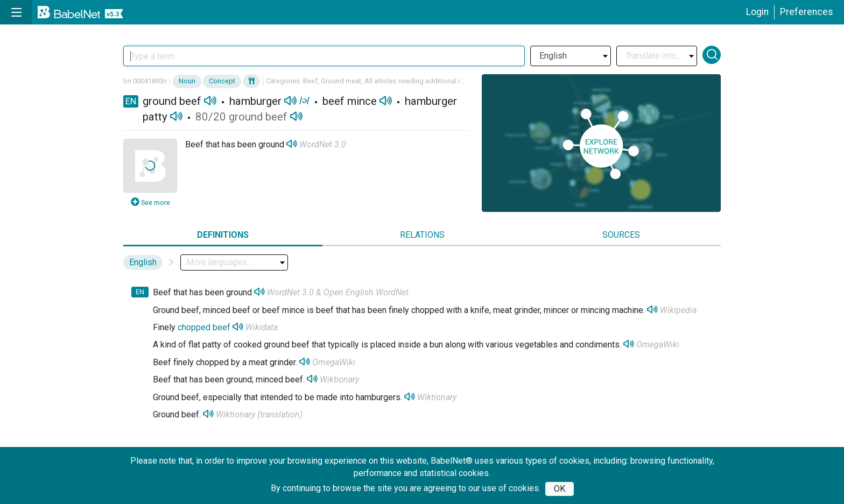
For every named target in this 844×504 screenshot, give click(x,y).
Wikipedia (678, 310)
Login (757, 12)
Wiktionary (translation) (259, 414)
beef (221, 327)
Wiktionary (339, 379)
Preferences (807, 12)
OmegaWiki (658, 345)
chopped (194, 327)
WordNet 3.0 (323, 144)
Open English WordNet (366, 292)
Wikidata (262, 327)
